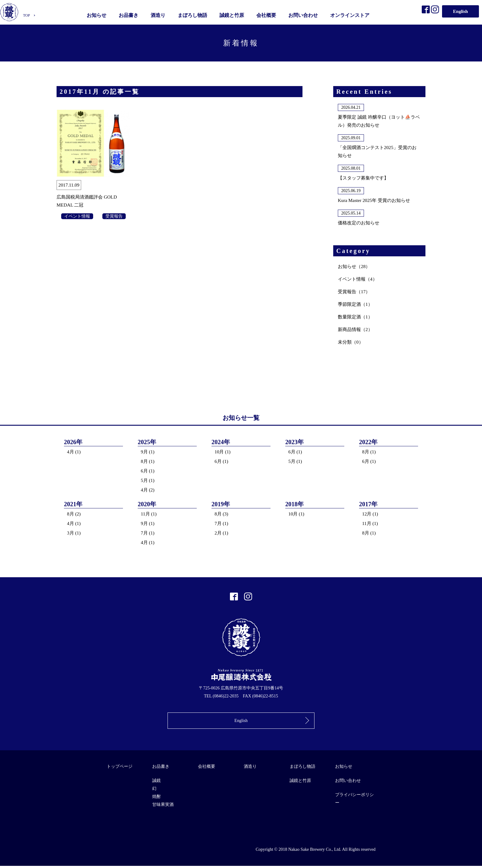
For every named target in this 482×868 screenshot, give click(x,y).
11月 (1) (149, 514)
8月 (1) (148, 461)
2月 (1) (222, 533)
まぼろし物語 (194, 15)
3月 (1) (74, 533)
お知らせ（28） (355, 266)
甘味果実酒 (163, 807)
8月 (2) (74, 514)
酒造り (159, 15)
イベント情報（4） (359, 279)
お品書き (130, 15)
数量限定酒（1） (356, 317)
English (460, 11)
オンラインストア (351, 15)
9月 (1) (148, 452)
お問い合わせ (304, 15)
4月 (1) (74, 452)
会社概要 (267, 15)
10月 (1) (223, 452)
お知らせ (98, 15)
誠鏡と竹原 (233, 15)
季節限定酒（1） (356, 304)
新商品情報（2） (356, 329)
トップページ (120, 769)
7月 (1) (148, 533)
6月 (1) (148, 471)
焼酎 (156, 799)
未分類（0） (351, 342)
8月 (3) (222, 514)
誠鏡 (156, 783)
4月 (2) (148, 490)
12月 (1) (371, 514)
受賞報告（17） (355, 292)
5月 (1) (148, 480)
